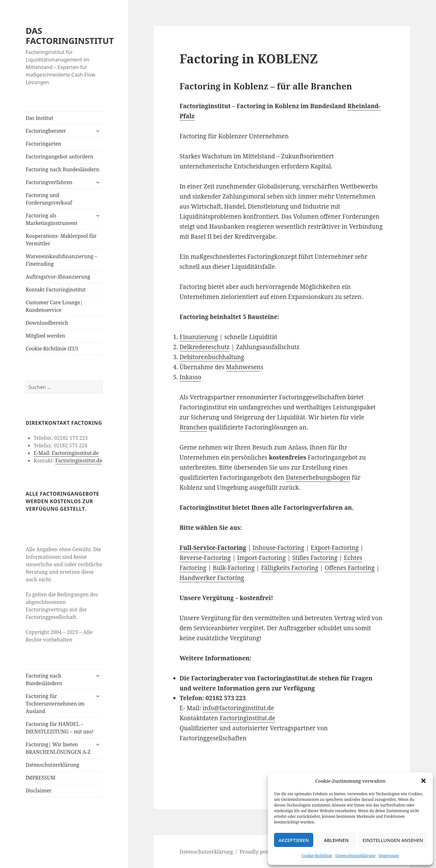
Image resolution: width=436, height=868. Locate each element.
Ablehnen (336, 840)
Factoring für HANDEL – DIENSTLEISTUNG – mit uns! (60, 728)
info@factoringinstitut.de (238, 708)
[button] (423, 781)
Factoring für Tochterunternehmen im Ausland (55, 704)
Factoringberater (46, 131)
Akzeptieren (294, 840)
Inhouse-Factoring (279, 548)
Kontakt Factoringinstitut (56, 290)
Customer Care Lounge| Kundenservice (54, 306)
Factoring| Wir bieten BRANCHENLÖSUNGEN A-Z (58, 748)
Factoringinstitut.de (79, 461)
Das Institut (40, 118)
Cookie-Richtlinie (317, 856)
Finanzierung (199, 337)
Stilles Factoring (315, 558)
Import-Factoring (261, 558)
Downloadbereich (47, 323)
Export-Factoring (335, 548)
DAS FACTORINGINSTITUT (70, 36)
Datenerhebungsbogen (318, 477)
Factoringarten (43, 144)
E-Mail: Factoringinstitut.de (66, 453)
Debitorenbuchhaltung (212, 357)
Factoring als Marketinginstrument (51, 219)
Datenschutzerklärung (355, 856)
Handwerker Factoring (212, 578)
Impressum (389, 856)
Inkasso (190, 377)
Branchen (193, 427)
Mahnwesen (243, 367)
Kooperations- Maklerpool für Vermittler (61, 240)
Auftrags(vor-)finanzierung (58, 277)
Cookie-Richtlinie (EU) (52, 349)
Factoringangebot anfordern (60, 157)
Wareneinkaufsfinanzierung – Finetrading (62, 260)
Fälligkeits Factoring (290, 568)
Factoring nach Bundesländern (63, 169)
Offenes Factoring (350, 568)
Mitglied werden (46, 336)
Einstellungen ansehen (393, 840)
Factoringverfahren (49, 182)
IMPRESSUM (41, 778)
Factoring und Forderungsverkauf (49, 199)
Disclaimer (39, 791)
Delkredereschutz (205, 347)
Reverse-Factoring (205, 558)
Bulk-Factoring (234, 568)
